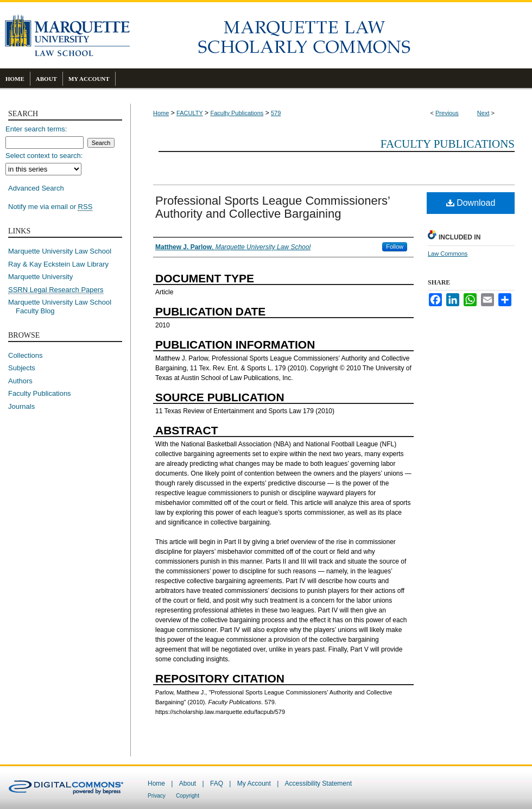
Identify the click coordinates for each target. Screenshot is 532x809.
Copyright (188, 796)
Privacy (157, 796)
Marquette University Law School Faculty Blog (64, 306)
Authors (20, 381)
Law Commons (448, 254)
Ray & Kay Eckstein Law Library (58, 264)
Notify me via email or (50, 207)
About (188, 783)
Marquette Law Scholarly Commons (331, 35)
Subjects (22, 368)
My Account (254, 783)
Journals (21, 406)
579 (276, 113)
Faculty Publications (237, 113)
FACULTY (190, 113)
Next (483, 113)
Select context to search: (44, 156)
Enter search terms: (36, 129)
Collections (26, 355)
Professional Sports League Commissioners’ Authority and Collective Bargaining (273, 207)
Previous (447, 113)
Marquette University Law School (60, 251)
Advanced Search (36, 188)
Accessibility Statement (318, 783)
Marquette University (40, 277)
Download (471, 203)
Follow (395, 247)
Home (161, 113)
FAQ (217, 783)
